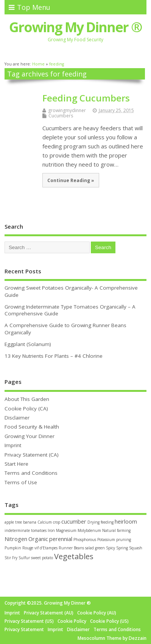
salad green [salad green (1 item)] (95, 548)
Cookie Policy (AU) (97, 613)
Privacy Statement (24, 629)
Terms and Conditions (31, 473)
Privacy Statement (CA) (32, 455)
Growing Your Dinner (30, 436)
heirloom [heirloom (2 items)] (126, 522)
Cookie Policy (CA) (26, 409)
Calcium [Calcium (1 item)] (45, 522)
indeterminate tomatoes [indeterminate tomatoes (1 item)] (26, 530)
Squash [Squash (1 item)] (136, 548)
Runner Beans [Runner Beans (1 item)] (71, 548)
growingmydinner (67, 110)
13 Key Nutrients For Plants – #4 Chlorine (54, 356)
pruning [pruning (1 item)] (124, 540)
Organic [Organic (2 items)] (38, 539)
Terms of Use (21, 482)
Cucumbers (61, 116)
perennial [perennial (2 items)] (61, 539)
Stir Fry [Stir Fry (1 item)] (11, 558)
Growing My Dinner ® (75, 27)
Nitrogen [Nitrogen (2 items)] (16, 539)
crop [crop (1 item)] (57, 522)
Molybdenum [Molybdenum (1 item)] (89, 530)
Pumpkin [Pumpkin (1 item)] (13, 548)
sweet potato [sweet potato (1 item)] (42, 558)
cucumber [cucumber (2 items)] (74, 522)
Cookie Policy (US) (109, 621)
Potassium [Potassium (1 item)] (106, 540)
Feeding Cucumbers (86, 98)
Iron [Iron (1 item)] (51, 530)
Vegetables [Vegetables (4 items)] (74, 556)
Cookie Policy (72, 621)
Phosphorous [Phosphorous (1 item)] (85, 540)
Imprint (13, 445)
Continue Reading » (71, 180)
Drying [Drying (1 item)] (93, 522)
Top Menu (30, 7)
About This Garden (27, 399)
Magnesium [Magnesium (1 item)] (66, 530)
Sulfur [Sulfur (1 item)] (24, 558)
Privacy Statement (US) (29, 621)
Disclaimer (17, 418)
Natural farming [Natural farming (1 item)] (116, 530)
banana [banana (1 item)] (30, 522)
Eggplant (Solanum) (28, 344)
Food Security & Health (32, 427)
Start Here (16, 464)
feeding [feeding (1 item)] (107, 522)
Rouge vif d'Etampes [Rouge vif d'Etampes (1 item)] (40, 548)
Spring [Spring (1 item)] (122, 548)
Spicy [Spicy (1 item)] (111, 548)
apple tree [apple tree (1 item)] (13, 522)
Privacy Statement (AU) (49, 613)
